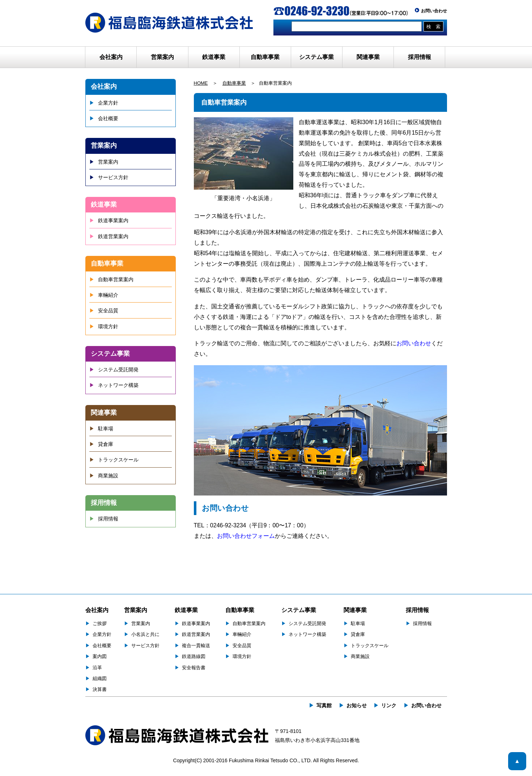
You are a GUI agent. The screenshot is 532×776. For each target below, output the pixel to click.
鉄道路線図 (194, 656)
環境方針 (108, 326)
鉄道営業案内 (113, 236)
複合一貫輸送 (196, 646)
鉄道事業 (104, 204)
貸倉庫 (106, 444)
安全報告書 (194, 668)
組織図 (100, 678)
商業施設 (108, 476)
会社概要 (108, 118)
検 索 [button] (433, 27)
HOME (201, 83)
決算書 (100, 689)
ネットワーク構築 (118, 385)
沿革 (97, 668)
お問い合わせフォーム (246, 536)
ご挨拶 (100, 623)
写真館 (324, 705)
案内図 (100, 656)
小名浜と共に (145, 634)
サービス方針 (113, 177)
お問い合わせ (434, 11)
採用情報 (420, 57)
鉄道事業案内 (113, 220)
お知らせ (357, 705)
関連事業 (104, 413)
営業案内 (104, 145)
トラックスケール (118, 460)
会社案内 (104, 87)
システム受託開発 (118, 370)
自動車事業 (234, 83)
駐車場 (106, 429)
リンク (389, 705)
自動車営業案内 (116, 279)
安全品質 (108, 311)
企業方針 (108, 103)
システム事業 (110, 354)
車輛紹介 (108, 295)
